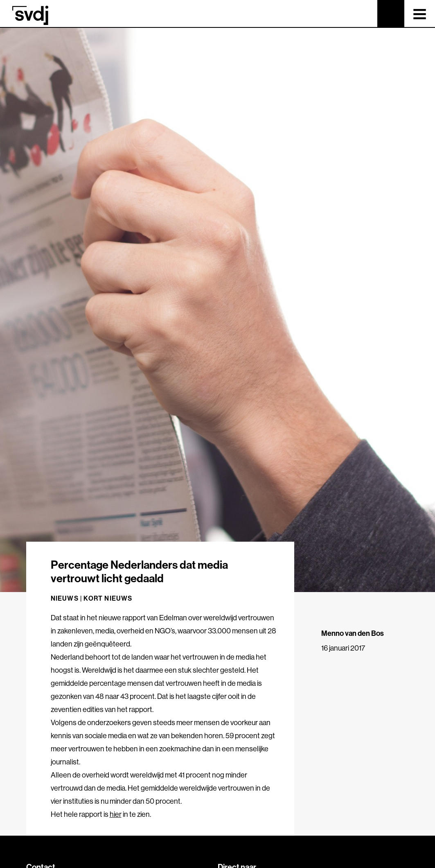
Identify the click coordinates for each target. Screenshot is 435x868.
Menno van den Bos (353, 633)
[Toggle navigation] (420, 14)
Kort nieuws (108, 598)
